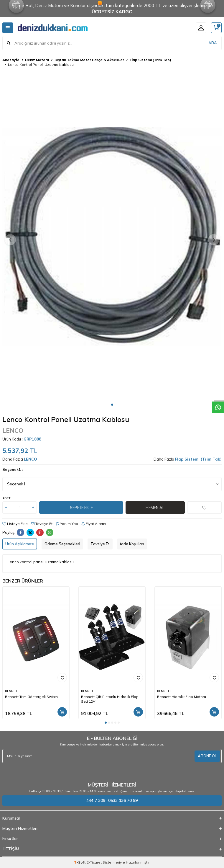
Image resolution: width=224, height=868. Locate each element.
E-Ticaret (94, 862)
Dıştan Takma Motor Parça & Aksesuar (89, 60)
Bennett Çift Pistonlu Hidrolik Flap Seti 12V (110, 699)
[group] (112, 236)
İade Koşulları (132, 544)
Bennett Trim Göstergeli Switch (31, 697)
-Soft (80, 862)
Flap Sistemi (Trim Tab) (150, 60)
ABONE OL (207, 756)
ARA (213, 43)
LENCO (13, 430)
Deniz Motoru (37, 60)
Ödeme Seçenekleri (62, 544)
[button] (112, 405)
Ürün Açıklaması (20, 544)
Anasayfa (11, 60)
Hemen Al (155, 508)
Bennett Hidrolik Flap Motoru (182, 697)
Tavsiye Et (42, 524)
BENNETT (12, 691)
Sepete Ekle (81, 508)
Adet (6, 498)
